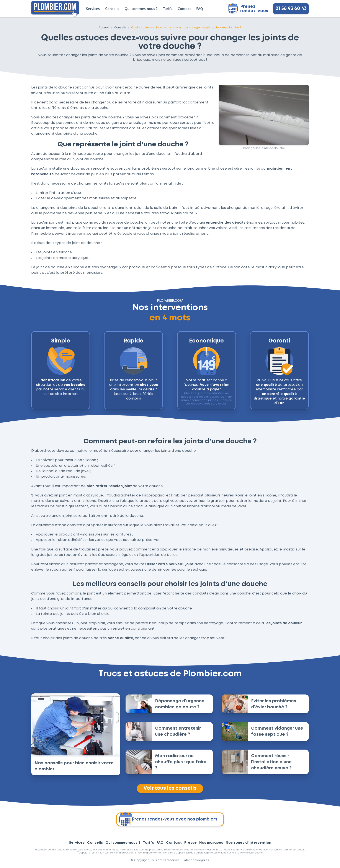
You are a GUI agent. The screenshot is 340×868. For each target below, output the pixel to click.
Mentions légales (197, 861)
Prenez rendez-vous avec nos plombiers (168, 820)
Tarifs (168, 9)
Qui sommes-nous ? (141, 9)
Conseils (112, 9)
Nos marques (211, 843)
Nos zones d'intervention (248, 843)
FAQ (200, 9)
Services (93, 9)
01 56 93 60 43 (291, 9)
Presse (190, 843)
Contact (184, 9)
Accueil (104, 28)
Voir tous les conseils (170, 789)
